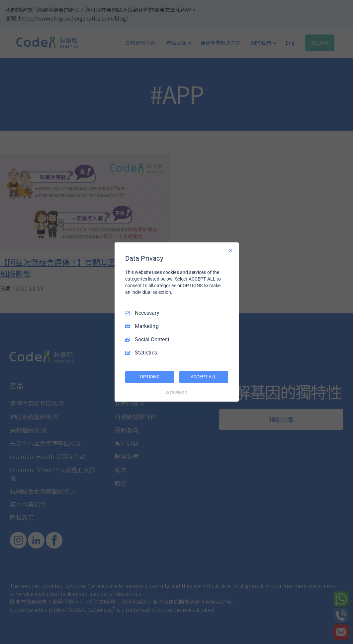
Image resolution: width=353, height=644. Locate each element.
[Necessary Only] (230, 251)
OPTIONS (149, 377)
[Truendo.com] (177, 392)
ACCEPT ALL (204, 377)
